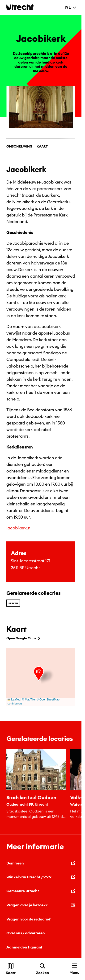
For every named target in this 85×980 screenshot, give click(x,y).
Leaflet (14, 700)
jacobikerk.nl (19, 528)
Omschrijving (19, 146)
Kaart (42, 146)
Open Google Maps (24, 638)
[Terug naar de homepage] (20, 7)
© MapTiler (29, 700)
